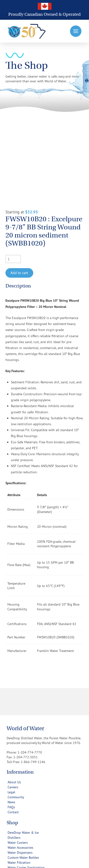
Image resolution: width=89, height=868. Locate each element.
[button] (76, 31)
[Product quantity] (13, 192)
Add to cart (19, 206)
